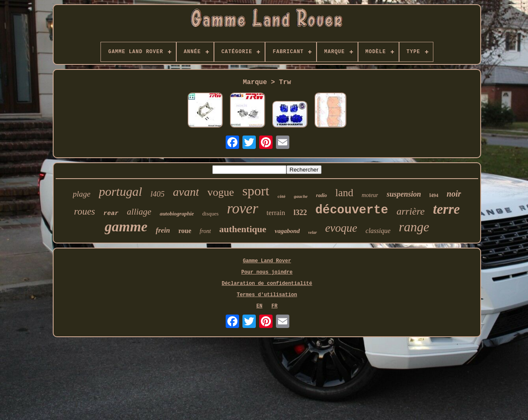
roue (185, 231)
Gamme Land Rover (267, 261)
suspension (404, 194)
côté (282, 196)
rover (243, 209)
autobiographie (177, 214)
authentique (243, 229)
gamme (126, 227)
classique (378, 231)
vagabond (287, 231)
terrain (276, 213)
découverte (352, 210)
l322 (300, 213)
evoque (341, 228)
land (344, 193)
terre (446, 209)
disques (210, 214)
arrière (411, 211)
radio (322, 195)
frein (163, 230)
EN (259, 306)
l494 (434, 195)
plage (82, 194)
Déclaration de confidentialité (267, 284)
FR (274, 306)
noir (454, 194)
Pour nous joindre (267, 272)
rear (111, 214)
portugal (120, 191)
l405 (157, 194)
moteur (370, 195)
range (414, 227)
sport (256, 191)
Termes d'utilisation (267, 295)
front (205, 231)
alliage (139, 212)
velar (313, 232)
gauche (301, 196)
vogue (221, 192)
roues (85, 211)
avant (186, 192)
